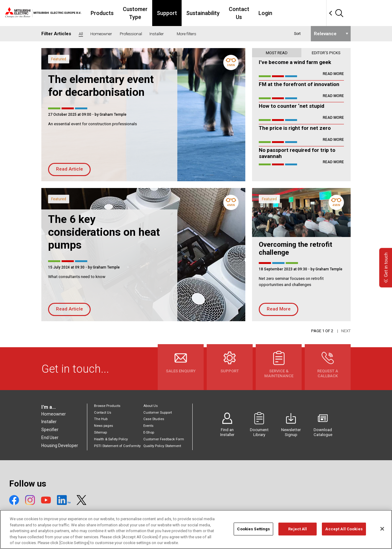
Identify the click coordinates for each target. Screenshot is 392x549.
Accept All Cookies (344, 530)
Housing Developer (60, 446)
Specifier (50, 430)
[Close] (382, 529)
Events (148, 426)
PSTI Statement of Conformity (117, 446)
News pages (104, 426)
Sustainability (239, 13)
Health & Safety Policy (111, 439)
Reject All (298, 530)
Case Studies (154, 419)
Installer (49, 422)
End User (50, 438)
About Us (151, 406)
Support (203, 13)
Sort (297, 34)
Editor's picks (326, 53)
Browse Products (107, 406)
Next (346, 331)
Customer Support (158, 413)
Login (309, 13)
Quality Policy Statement (162, 446)
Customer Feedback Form (164, 439)
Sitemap (100, 432)
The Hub (101, 419)
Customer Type (165, 13)
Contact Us (279, 13)
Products (125, 13)
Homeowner (54, 414)
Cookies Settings (253, 530)
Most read (277, 53)
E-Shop (149, 432)
